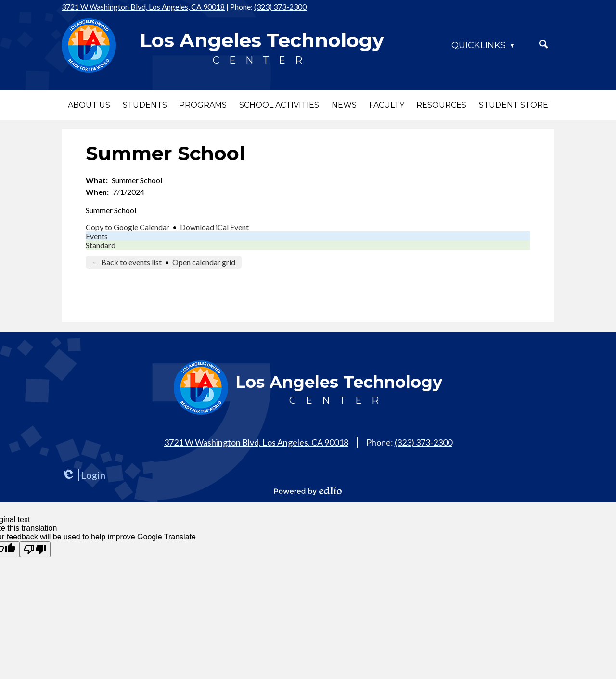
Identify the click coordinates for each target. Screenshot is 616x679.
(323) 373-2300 (280, 6)
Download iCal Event (214, 227)
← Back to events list (127, 262)
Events (97, 236)
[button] (89, 105)
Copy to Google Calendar (128, 227)
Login (83, 475)
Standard (101, 245)
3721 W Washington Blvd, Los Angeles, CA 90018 (143, 6)
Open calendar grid (204, 262)
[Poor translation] (35, 549)
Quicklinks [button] (479, 45)
